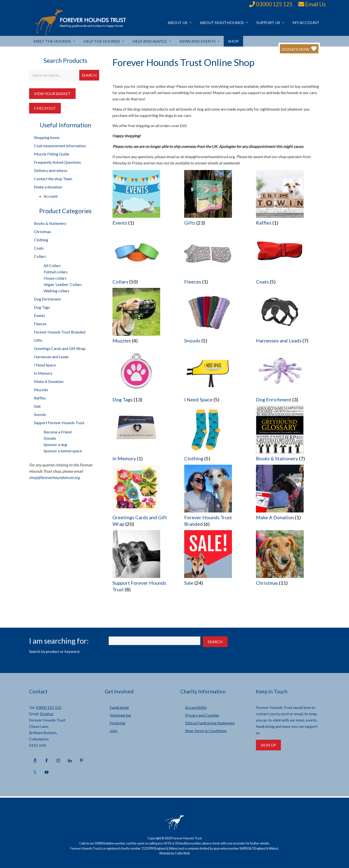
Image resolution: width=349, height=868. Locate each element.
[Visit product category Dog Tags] (144, 376)
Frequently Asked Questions (57, 162)
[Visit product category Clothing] (216, 435)
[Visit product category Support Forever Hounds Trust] (144, 563)
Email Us (315, 4)
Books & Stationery (50, 223)
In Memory (43, 373)
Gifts (38, 340)
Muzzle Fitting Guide (52, 154)
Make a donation (48, 187)
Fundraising (119, 707)
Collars (40, 256)
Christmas (42, 231)
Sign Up (268, 745)
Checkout (45, 108)
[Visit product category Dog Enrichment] (288, 376)
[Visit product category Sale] (216, 560)
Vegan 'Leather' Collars (63, 284)
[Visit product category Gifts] (216, 199)
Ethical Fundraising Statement (210, 723)
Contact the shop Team (53, 179)
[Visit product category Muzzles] (144, 317)
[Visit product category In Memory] (144, 435)
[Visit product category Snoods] (216, 317)
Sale (37, 406)
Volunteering (120, 715)
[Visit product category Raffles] (288, 199)
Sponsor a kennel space (63, 451)
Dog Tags (42, 307)
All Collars (52, 265)
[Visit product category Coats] (288, 258)
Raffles (40, 398)
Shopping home (47, 137)
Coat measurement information (60, 146)
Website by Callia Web (174, 853)
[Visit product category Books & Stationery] (288, 435)
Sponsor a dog (55, 444)
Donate (50, 438)
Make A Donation (49, 381)
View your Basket (52, 93)
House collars (55, 278)
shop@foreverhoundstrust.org (54, 477)
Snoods (40, 414)
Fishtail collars (56, 272)
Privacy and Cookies (202, 715)
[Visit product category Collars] (144, 258)
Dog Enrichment (47, 299)
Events (40, 315)
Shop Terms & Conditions (206, 731)
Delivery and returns (51, 170)
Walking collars (56, 291)
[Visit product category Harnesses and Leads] (288, 317)
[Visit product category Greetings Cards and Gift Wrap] (144, 497)
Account (51, 196)
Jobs (114, 731)
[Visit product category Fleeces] (216, 258)
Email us (47, 714)
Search (89, 75)
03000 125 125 (274, 4)
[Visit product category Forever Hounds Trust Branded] (216, 497)
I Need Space (45, 365)
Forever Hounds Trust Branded (60, 332)
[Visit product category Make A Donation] (288, 494)
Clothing (41, 240)
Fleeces (40, 324)
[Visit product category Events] (144, 199)
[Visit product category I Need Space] (216, 376)
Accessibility (196, 707)
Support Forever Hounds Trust (59, 423)
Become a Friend (58, 432)
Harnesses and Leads (51, 357)
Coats (39, 248)
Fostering (117, 723)
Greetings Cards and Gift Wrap (60, 348)
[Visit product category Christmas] (288, 560)
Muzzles (41, 390)
